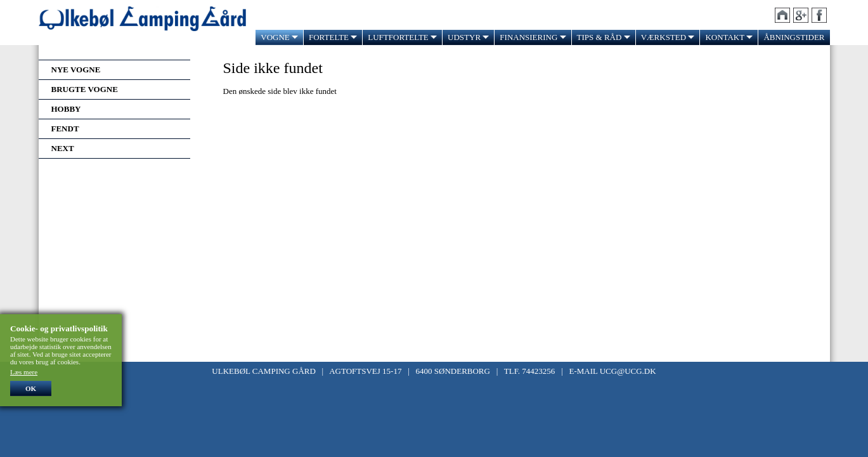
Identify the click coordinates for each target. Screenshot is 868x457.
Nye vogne (76, 70)
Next (63, 148)
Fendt (65, 129)
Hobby (66, 109)
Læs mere (24, 372)
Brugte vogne (85, 89)
